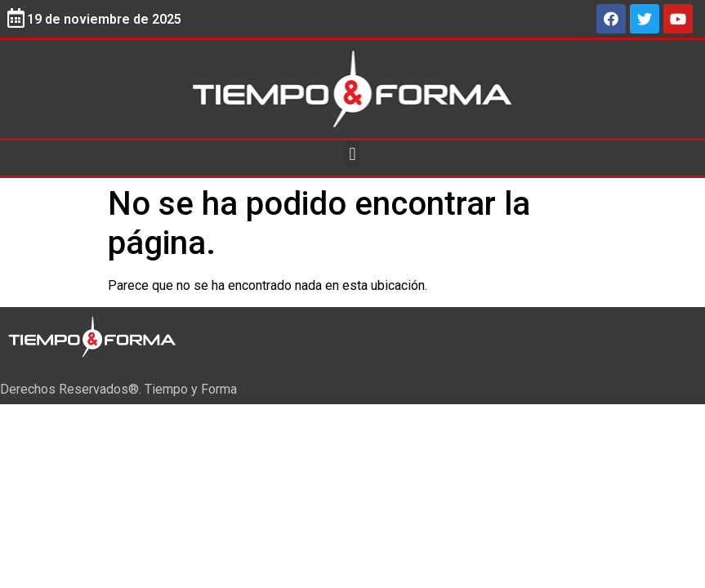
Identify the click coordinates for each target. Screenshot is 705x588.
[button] (352, 154)
